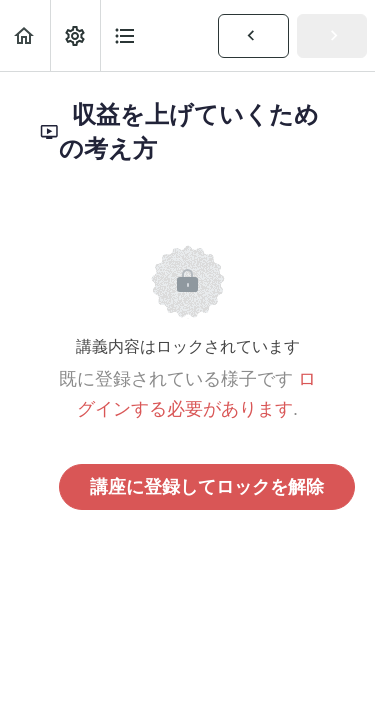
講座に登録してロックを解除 (207, 487)
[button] (25, 35)
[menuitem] (75, 35)
